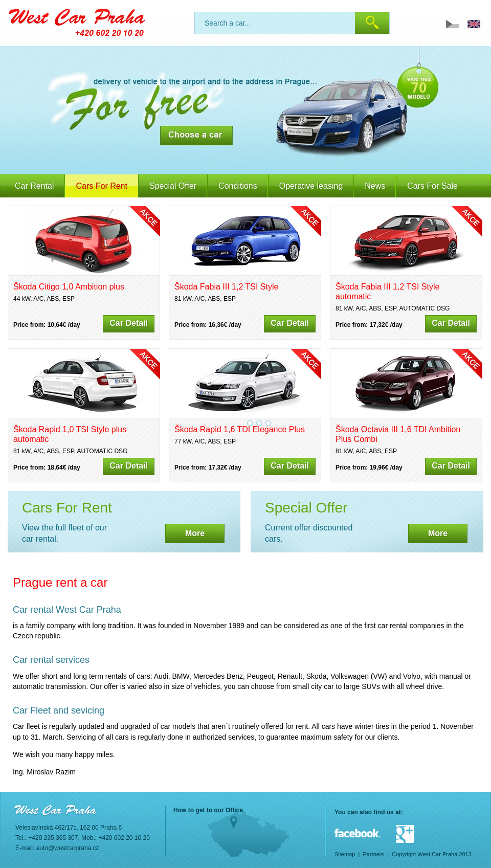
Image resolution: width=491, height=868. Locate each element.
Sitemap (345, 854)
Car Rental (34, 186)
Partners (373, 854)
